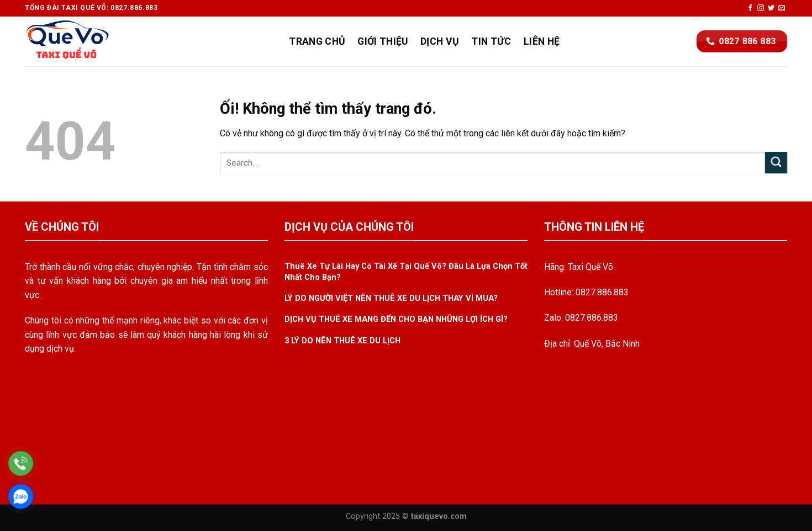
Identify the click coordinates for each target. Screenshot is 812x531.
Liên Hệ (542, 41)
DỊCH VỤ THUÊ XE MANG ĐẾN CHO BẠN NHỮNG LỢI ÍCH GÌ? (396, 320)
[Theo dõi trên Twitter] (771, 8)
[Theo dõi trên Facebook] (750, 8)
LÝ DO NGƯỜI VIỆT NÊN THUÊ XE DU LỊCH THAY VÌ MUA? (391, 298)
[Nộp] (776, 163)
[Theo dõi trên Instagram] (761, 8)
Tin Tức (491, 41)
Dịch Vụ (440, 41)
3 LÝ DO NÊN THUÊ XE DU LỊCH (342, 341)
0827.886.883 (602, 292)
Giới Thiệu (383, 41)
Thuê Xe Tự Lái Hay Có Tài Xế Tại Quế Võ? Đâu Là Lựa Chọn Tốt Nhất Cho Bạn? (406, 272)
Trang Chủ (317, 41)
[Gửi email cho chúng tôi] (782, 8)
